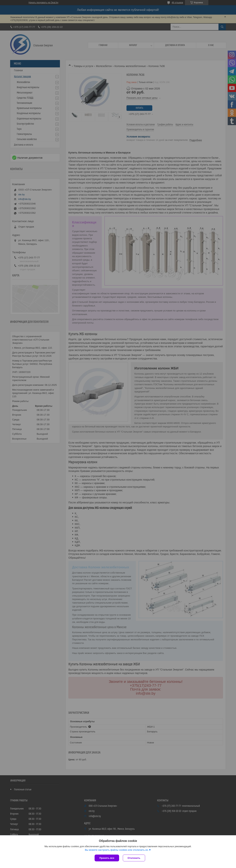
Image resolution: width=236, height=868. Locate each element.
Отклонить (134, 858)
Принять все (107, 858)
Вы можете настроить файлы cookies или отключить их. (117, 850)
